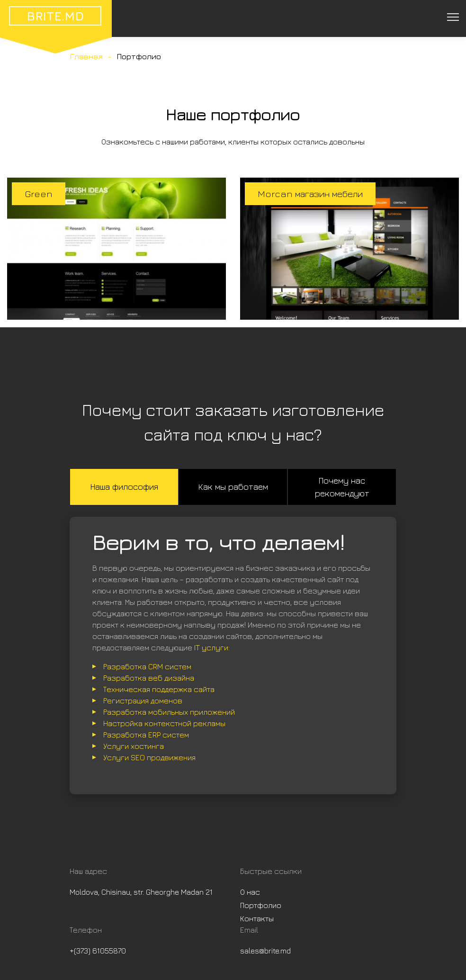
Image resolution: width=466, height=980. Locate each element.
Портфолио (261, 905)
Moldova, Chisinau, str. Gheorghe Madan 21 (141, 892)
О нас (250, 892)
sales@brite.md (265, 951)
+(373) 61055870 (98, 951)
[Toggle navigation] (453, 16)
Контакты (257, 918)
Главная (86, 56)
